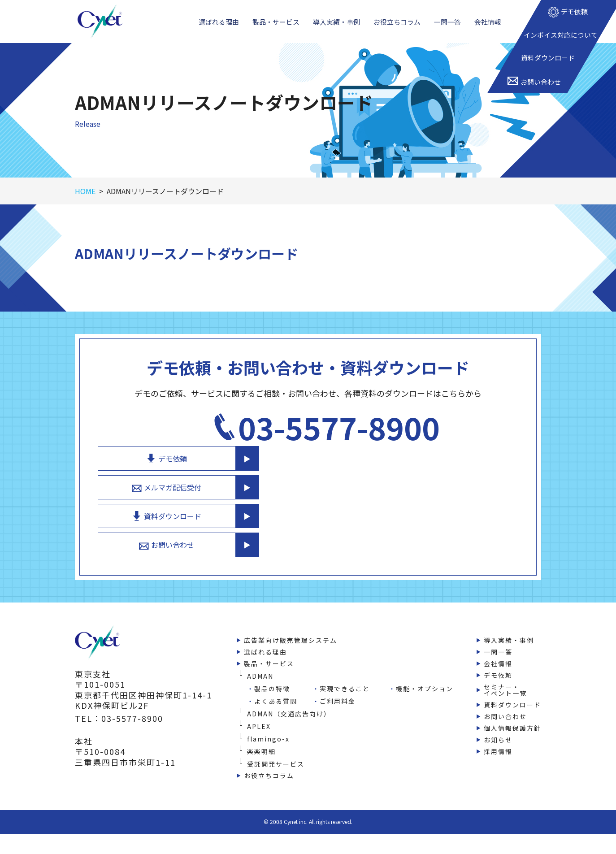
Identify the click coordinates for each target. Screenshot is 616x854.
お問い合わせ (424, 530)
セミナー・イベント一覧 (505, 676)
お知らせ (498, 726)
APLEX (259, 712)
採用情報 (498, 737)
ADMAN (260, 662)
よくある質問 (276, 687)
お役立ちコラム (399, 26)
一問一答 (450, 26)
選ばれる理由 (217, 26)
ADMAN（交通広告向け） (289, 700)
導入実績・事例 (337, 26)
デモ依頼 (424, 436)
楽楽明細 (261, 737)
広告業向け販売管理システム (291, 626)
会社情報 (490, 26)
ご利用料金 (338, 687)
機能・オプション (425, 675)
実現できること (345, 675)
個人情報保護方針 (512, 714)
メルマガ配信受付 (424, 467)
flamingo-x (268, 725)
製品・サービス (275, 26)
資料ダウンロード (424, 499)
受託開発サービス (276, 750)
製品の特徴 (272, 675)
